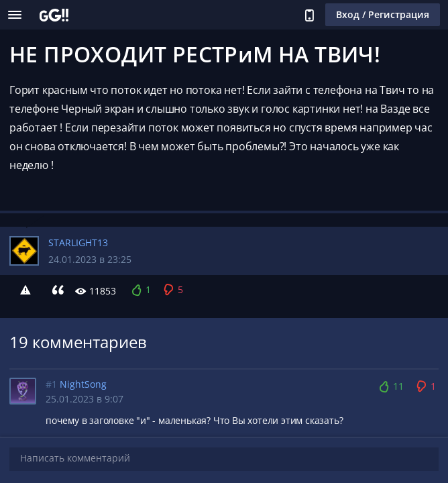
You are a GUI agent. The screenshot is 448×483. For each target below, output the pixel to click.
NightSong (83, 384)
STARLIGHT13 (78, 243)
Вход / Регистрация (383, 14)
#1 (51, 384)
